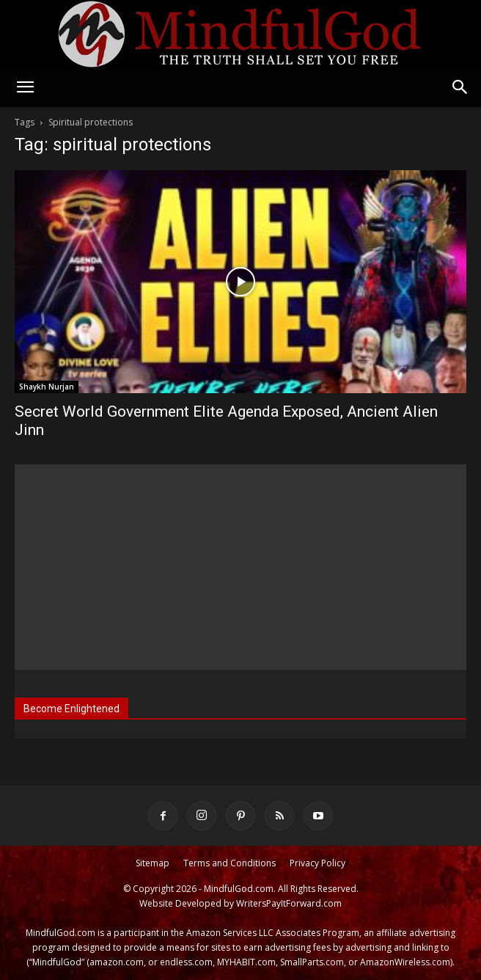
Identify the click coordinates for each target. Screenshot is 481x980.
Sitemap (153, 863)
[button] (25, 87)
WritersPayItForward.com (289, 903)
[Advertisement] (240, 567)
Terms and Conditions (230, 863)
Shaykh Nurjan (47, 387)
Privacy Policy (317, 863)
